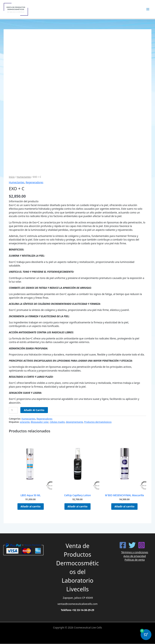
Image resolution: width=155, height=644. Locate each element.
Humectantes (24, 177)
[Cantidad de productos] (13, 410)
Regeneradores (34, 182)
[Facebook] (123, 545)
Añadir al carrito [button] (31, 507)
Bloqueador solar (40, 422)
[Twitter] (132, 545)
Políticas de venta (135, 560)
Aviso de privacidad (135, 556)
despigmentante (74, 422)
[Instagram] (141, 545)
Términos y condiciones (135, 553)
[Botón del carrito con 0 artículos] (146, 635)
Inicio (12, 177)
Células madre (57, 422)
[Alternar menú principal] (148, 9)
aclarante (25, 422)
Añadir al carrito (34, 410)
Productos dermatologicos (98, 422)
